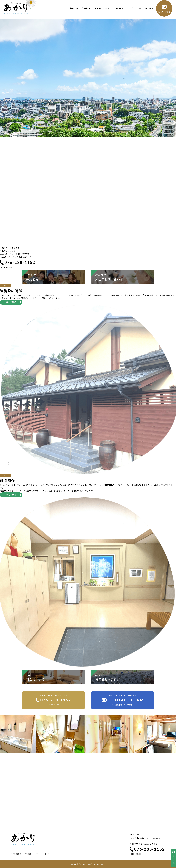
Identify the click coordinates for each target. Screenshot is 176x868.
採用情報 (149, 11)
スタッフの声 (117, 11)
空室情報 (96, 11)
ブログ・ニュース (134, 11)
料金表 (105, 11)
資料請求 (28, 854)
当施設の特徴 (73, 11)
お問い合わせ (16, 854)
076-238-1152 (18, 262)
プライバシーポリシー (43, 854)
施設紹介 (85, 11)
